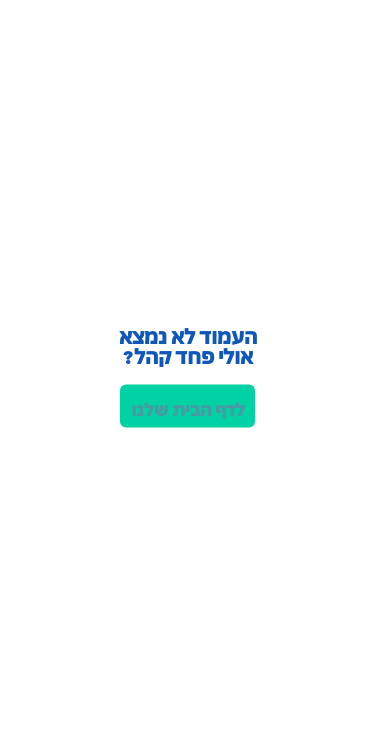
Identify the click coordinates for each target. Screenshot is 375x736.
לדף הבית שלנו (188, 408)
